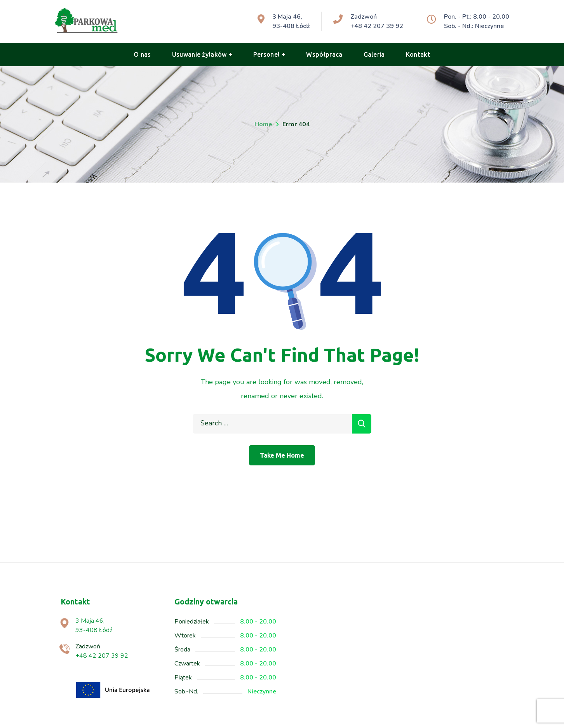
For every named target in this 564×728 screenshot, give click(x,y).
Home (263, 124)
